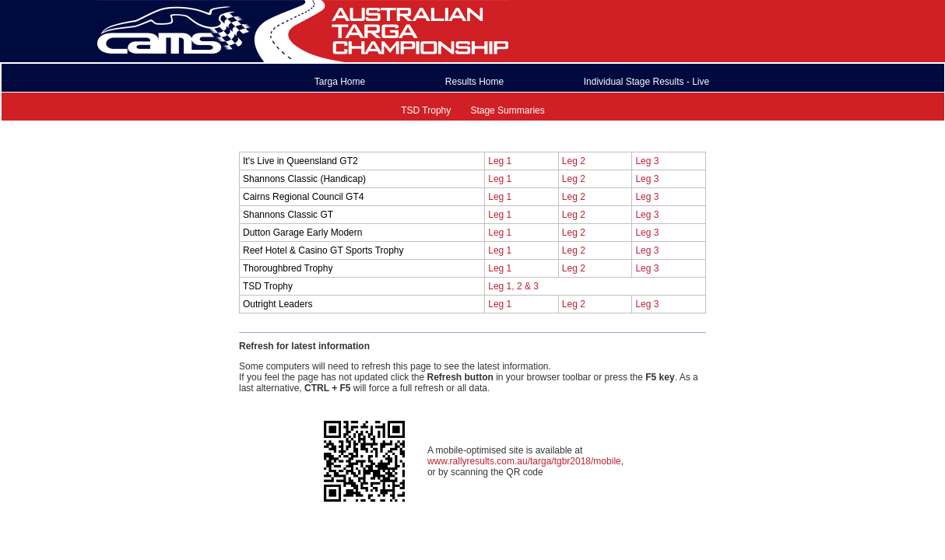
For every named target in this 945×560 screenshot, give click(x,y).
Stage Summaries (507, 110)
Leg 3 (647, 161)
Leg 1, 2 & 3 (513, 286)
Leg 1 (500, 161)
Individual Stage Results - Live (646, 82)
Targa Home (340, 82)
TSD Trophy (426, 110)
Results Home (474, 82)
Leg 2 (574, 161)
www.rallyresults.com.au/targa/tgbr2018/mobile (524, 461)
